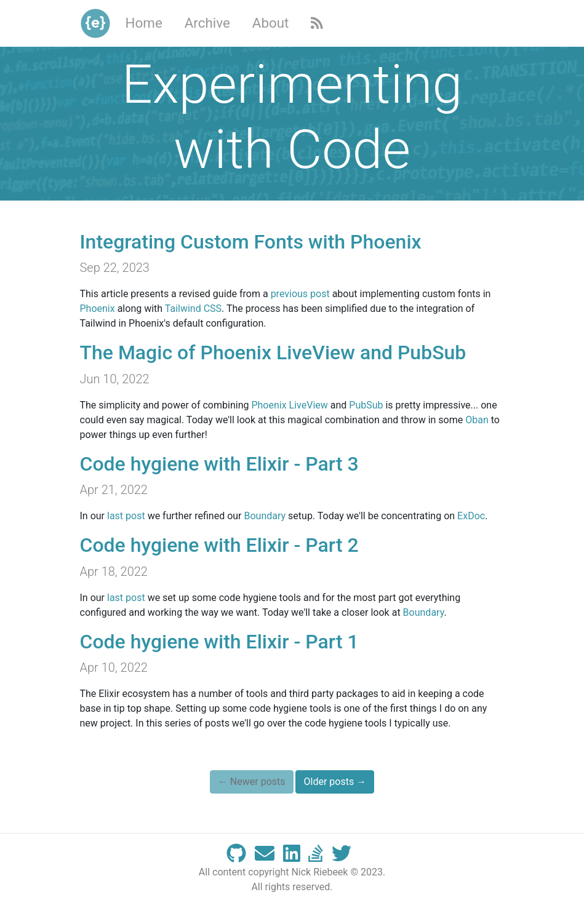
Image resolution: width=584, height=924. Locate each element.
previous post (300, 294)
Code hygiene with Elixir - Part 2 (219, 545)
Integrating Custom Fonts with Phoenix (251, 242)
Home (144, 23)
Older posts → (335, 782)
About (271, 23)
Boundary (265, 516)
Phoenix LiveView (289, 405)
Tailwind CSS (193, 309)
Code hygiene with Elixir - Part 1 (219, 642)
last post (126, 516)
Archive (207, 23)
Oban (477, 420)
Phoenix (98, 309)
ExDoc (471, 516)
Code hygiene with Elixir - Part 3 (219, 464)
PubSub (366, 405)
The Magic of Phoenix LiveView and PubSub (273, 352)
